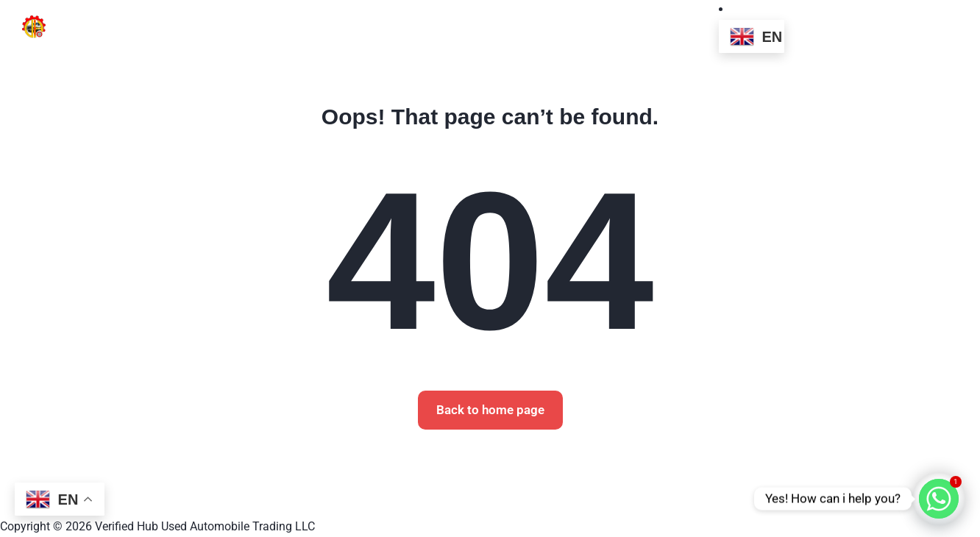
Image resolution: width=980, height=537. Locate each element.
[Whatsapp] (939, 499)
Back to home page (490, 410)
